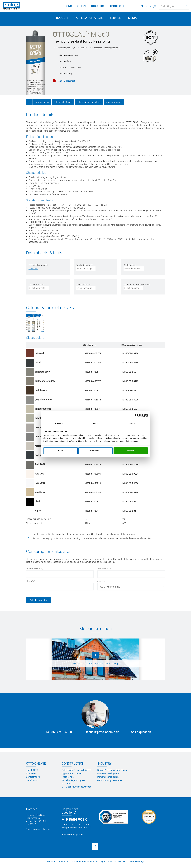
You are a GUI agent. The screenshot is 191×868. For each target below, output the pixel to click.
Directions (31, 776)
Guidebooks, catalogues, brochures (74, 784)
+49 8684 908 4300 (59, 735)
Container (101, 584)
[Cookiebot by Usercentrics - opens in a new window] (137, 415)
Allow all (131, 451)
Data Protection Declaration (84, 864)
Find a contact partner (72, 837)
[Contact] (150, 6)
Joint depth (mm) (104, 571)
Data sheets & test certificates (76, 772)
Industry (98, 6)
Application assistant (72, 776)
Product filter (68, 779)
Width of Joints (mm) (35, 571)
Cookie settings (137, 864)
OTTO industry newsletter (110, 783)
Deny (60, 451)
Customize (96, 451)
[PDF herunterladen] (33, 271)
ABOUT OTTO (118, 6)
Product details (42, 105)
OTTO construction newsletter (76, 789)
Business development (108, 776)
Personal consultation (108, 779)
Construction (75, 6)
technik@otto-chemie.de (103, 735)
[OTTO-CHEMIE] (12, 6)
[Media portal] (146, 6)
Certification (32, 783)
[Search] (186, 6)
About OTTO (32, 772)
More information (114, 105)
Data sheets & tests (63, 105)
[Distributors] (142, 6)
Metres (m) (30, 584)
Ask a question (141, 735)
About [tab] (132, 423)
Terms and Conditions (58, 864)
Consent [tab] (59, 423)
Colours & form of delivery (89, 105)
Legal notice (106, 864)
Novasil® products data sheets (112, 772)
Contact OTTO (33, 779)
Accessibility (120, 864)
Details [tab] (95, 423)
